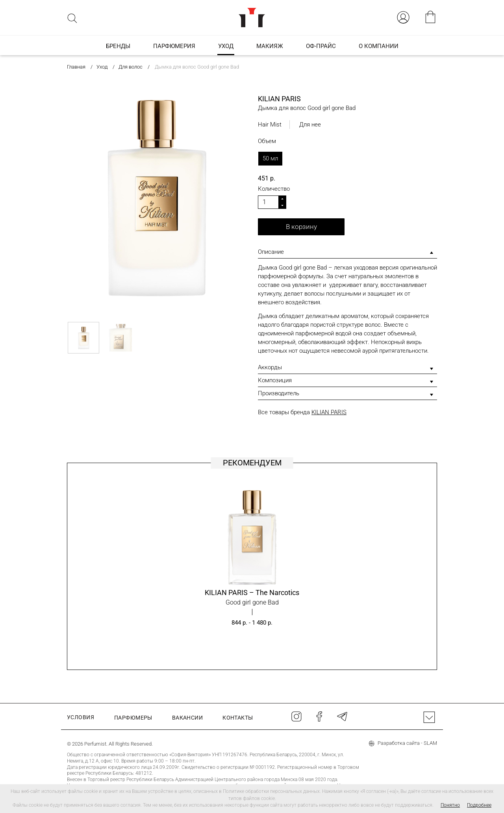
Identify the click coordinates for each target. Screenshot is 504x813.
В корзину (301, 227)
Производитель (279, 393)
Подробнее (479, 805)
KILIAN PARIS (329, 412)
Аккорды (270, 367)
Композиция (275, 380)
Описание (271, 252)
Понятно (450, 805)
